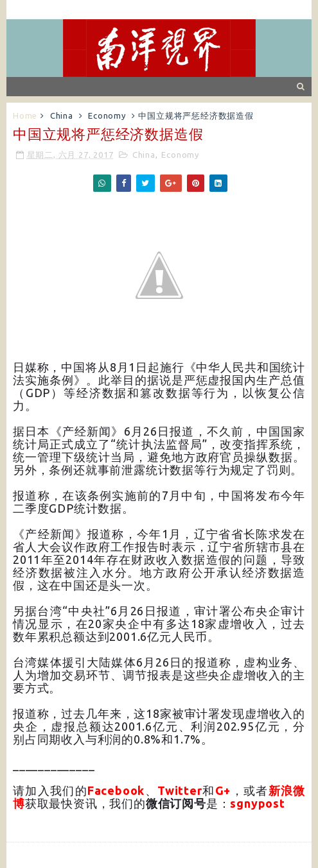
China (62, 115)
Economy (107, 115)
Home (25, 115)
